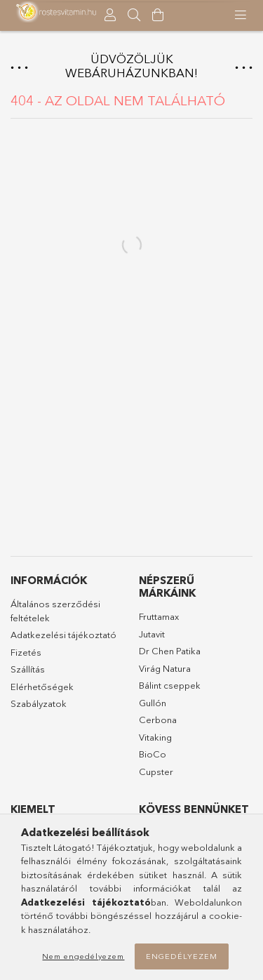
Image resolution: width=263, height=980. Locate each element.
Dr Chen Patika (170, 651)
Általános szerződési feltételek (55, 611)
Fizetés (26, 652)
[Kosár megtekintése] (158, 15)
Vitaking (155, 737)
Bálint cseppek (170, 685)
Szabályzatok (39, 703)
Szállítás (28, 669)
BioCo (153, 754)
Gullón (153, 703)
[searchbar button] (134, 15)
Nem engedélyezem (83, 956)
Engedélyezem (182, 956)
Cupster (156, 772)
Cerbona (158, 720)
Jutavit (152, 634)
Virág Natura (165, 668)
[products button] (241, 15)
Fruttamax (159, 616)
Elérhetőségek (42, 687)
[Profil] (110, 15)
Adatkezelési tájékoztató (63, 635)
